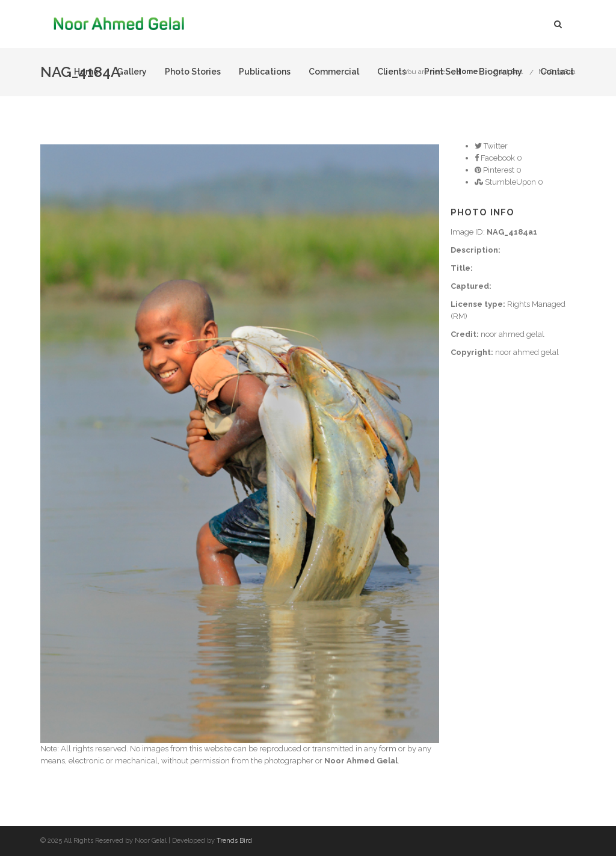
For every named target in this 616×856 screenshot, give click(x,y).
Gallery (132, 72)
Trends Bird (234, 841)
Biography (500, 72)
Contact (557, 72)
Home (86, 72)
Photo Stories (193, 72)
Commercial (334, 72)
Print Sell (442, 72)
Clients (392, 72)
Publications (265, 72)
